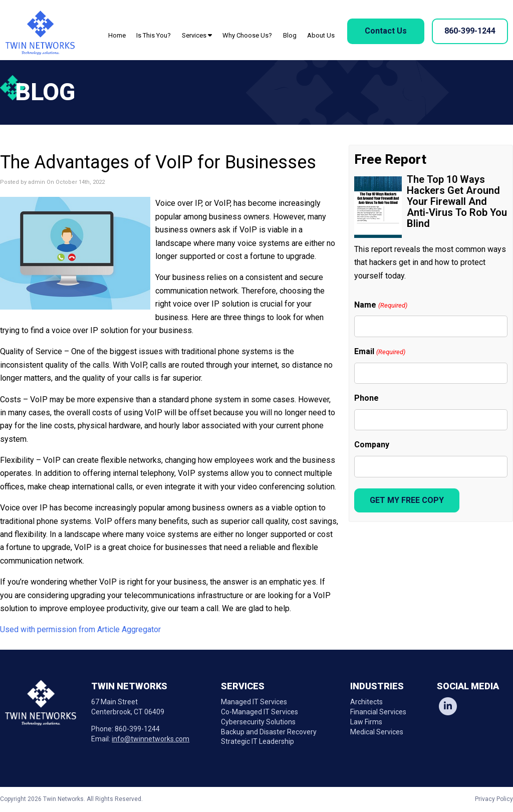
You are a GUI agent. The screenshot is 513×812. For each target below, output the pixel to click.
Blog (290, 35)
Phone (366, 398)
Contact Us (386, 31)
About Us (321, 35)
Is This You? (154, 35)
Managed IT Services (254, 702)
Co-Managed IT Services (260, 712)
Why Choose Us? (247, 35)
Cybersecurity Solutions (258, 722)
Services (197, 35)
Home (117, 35)
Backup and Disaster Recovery (269, 732)
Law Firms (366, 722)
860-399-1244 (470, 31)
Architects (366, 702)
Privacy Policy (494, 799)
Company (372, 445)
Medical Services (377, 732)
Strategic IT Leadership (258, 741)
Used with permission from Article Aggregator (80, 629)
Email (379, 352)
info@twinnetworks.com (151, 739)
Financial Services (378, 712)
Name (380, 305)
